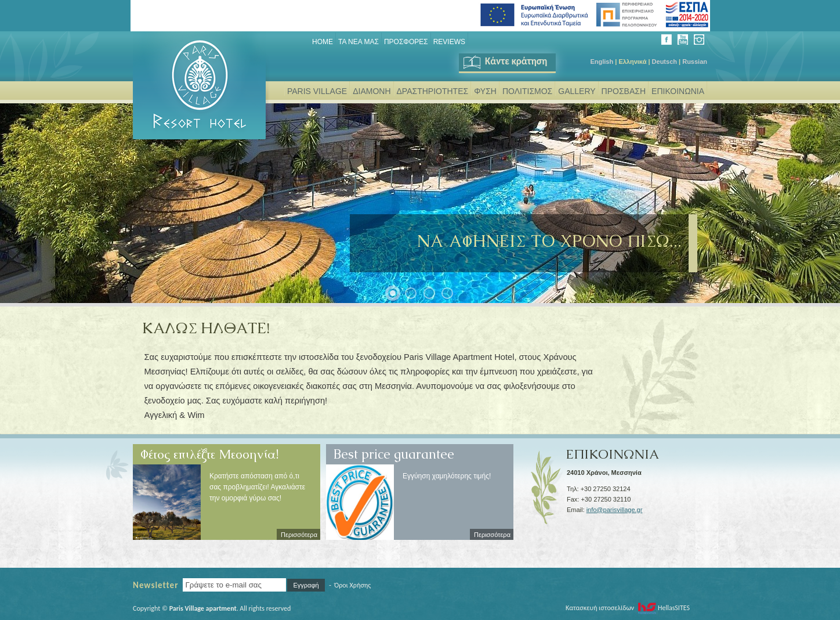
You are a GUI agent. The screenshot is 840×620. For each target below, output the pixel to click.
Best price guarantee (394, 450)
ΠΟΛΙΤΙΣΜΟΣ (527, 91)
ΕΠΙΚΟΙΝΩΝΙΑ (678, 91)
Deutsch (665, 62)
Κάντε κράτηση (504, 61)
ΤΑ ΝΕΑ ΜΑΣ (359, 42)
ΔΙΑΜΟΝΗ (372, 91)
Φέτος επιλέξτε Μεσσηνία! (209, 450)
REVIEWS (449, 42)
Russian (695, 62)
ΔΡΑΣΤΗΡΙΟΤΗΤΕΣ (433, 91)
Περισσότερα (299, 535)
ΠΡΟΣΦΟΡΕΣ (406, 42)
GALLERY (577, 91)
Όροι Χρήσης (352, 585)
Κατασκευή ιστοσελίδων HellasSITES (628, 608)
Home (323, 42)
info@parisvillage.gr (615, 510)
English (602, 62)
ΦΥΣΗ (485, 91)
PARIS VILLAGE (317, 91)
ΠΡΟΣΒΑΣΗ (624, 91)
